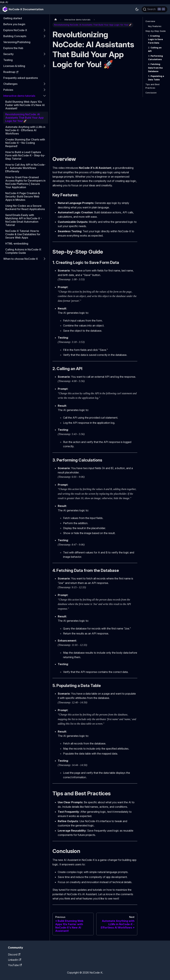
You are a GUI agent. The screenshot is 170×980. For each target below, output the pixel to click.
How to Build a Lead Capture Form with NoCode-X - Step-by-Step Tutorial (25, 155)
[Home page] (56, 19)
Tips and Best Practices (152, 86)
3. (155, 58)
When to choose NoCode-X (21, 259)
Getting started (13, 18)
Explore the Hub (13, 48)
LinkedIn (15, 960)
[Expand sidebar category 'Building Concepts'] (44, 36)
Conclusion (151, 93)
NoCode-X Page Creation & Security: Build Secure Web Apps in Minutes (23, 196)
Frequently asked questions (21, 78)
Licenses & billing (14, 66)
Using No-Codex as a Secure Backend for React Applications (25, 207)
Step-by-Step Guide (156, 31)
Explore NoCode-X (15, 30)
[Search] (154, 9)
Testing (8, 60)
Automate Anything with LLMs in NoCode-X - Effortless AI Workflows (25, 130)
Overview (150, 21)
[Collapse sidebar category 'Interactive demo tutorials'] (44, 96)
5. (156, 78)
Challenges (10, 84)
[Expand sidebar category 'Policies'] (44, 90)
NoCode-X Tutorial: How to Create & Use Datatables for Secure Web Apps (23, 234)
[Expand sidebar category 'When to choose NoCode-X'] (44, 259)
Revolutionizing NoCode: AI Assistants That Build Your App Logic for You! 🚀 (24, 118)
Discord (14, 954)
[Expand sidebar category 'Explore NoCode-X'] (44, 30)
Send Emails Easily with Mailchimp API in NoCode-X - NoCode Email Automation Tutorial (24, 220)
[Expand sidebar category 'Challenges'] (44, 84)
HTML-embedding (17, 244)
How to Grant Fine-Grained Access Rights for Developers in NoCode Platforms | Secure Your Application (25, 182)
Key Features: (155, 26)
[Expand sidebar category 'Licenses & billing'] (44, 66)
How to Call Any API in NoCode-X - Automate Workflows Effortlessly (25, 168)
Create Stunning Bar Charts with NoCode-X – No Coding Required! (25, 143)
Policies (8, 90)
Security (8, 54)
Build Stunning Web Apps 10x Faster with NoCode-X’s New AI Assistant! (25, 105)
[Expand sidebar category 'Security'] (44, 54)
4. (155, 68)
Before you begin (14, 24)
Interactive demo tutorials (19, 96)
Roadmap (11, 72)
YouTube (15, 965)
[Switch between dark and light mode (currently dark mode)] (137, 9)
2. (155, 49)
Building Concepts (15, 36)
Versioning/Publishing (17, 42)
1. (155, 39)
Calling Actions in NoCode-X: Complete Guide (23, 251)
